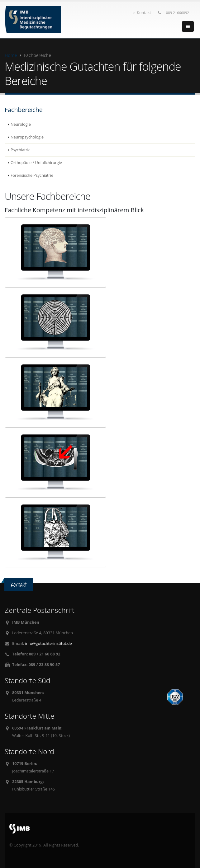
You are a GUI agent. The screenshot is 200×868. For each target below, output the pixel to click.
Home (11, 55)
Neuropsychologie (27, 137)
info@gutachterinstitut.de (49, 643)
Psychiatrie (21, 150)
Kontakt (142, 13)
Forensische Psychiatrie (32, 175)
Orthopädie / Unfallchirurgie (36, 163)
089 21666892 (178, 13)
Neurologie (21, 124)
